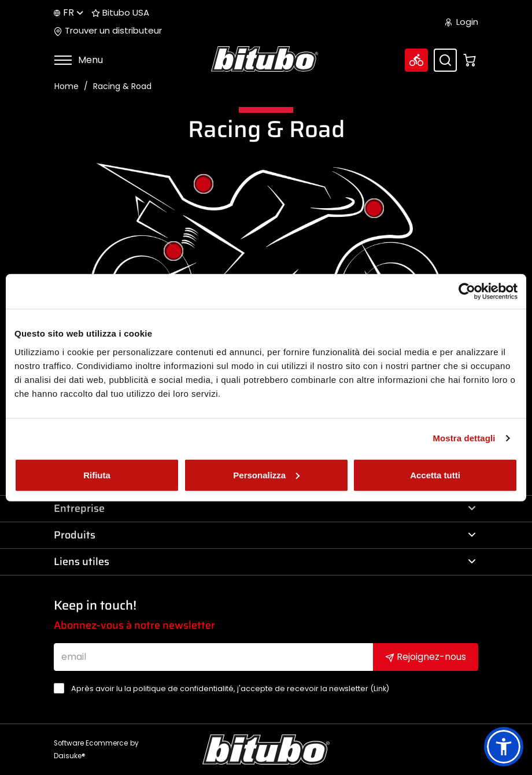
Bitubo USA (120, 13)
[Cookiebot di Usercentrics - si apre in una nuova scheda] (467, 291)
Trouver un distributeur (108, 31)
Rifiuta (97, 475)
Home (66, 86)
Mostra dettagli (464, 438)
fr (69, 12)
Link (380, 689)
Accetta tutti (435, 475)
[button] (504, 747)
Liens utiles (265, 562)
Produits (265, 535)
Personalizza (266, 475)
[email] (213, 657)
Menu (78, 60)
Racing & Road (122, 86)
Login (462, 22)
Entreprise (265, 508)
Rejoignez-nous (426, 657)
